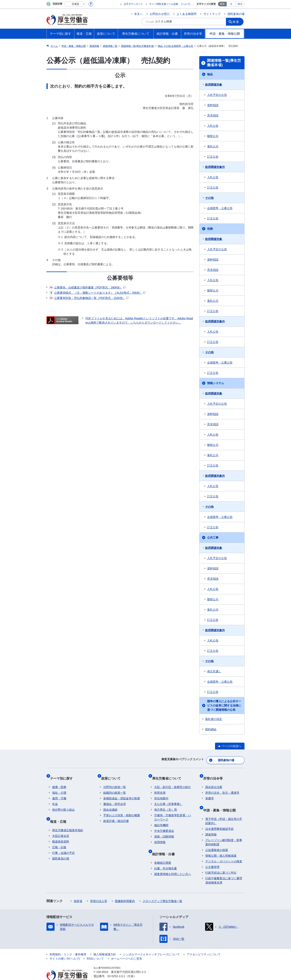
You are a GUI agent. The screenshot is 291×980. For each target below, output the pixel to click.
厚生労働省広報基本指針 (68, 820)
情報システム (216, 383)
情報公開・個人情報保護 (221, 845)
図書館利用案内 (125, 891)
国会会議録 (110, 804)
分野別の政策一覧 (115, 781)
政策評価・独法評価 (116, 815)
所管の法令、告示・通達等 (222, 787)
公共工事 (213, 538)
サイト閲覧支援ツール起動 (164, 4)
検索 (237, 21)
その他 (209, 198)
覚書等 (210, 792)
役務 (210, 229)
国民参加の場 (236, 14)
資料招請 (213, 105)
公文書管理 (212, 857)
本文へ (138, 14)
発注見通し (214, 671)
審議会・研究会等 (115, 798)
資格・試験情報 (164, 831)
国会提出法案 (214, 781)
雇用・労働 (59, 792)
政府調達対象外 (215, 167)
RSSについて (95, 948)
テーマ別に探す (63, 774)
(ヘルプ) (186, 4)
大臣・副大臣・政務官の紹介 (173, 781)
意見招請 (213, 115)
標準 (222, 4)
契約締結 (211, 729)
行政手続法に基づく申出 (221, 862)
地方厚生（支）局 (166, 804)
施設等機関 (161, 819)
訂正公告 (213, 157)
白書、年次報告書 (166, 858)
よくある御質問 (187, 14)
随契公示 (213, 136)
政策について (113, 774)
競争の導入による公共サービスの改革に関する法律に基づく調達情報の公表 (224, 705)
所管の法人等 (99, 891)
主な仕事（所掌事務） (168, 798)
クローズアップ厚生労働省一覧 (162, 891)
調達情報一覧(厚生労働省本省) (224, 63)
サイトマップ (212, 14)
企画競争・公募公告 (220, 208)
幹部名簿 (160, 787)
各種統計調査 (163, 852)
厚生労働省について (169, 774)
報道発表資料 (61, 831)
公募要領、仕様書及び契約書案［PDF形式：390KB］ (88, 287)
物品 (210, 74)
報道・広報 (60, 813)
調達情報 (211, 824)
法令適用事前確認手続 (219, 819)
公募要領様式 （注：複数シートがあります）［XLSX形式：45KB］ (98, 293)
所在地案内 (161, 792)
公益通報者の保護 (217, 840)
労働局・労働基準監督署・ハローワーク (173, 812)
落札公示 (213, 146)
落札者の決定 (214, 719)
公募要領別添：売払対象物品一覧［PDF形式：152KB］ (89, 298)
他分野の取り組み (63, 804)
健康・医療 (59, 781)
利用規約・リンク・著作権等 (68, 944)
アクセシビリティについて (204, 944)
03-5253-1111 (116, 966)
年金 (55, 798)
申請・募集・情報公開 (221, 802)
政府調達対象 (214, 85)
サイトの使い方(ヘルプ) (65, 948)
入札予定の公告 (217, 95)
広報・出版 (59, 837)
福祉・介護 (59, 787)
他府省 (78, 891)
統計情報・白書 (166, 846)
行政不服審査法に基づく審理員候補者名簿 (224, 870)
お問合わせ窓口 (160, 14)
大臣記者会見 (61, 826)
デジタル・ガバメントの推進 (224, 851)
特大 (240, 4)
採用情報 (160, 836)
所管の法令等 (215, 774)
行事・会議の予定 (63, 843)
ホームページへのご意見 (127, 948)
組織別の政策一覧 (115, 787)
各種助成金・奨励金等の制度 (122, 792)
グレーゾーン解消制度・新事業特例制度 (224, 832)
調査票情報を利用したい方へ (173, 864)
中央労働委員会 (164, 825)
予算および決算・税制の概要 (122, 809)
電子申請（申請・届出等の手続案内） (224, 811)
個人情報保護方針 (105, 944)
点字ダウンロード (133, 4)
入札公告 (213, 126)
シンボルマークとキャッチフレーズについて (151, 944)
